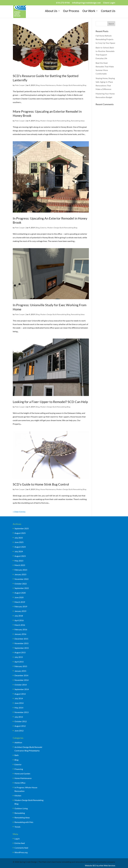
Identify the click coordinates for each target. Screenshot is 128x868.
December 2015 (21, 639)
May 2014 (19, 708)
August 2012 (20, 726)
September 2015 (22, 648)
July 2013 (19, 717)
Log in (17, 839)
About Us (51, 11)
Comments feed (21, 848)
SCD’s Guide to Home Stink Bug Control (41, 484)
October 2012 (21, 721)
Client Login (109, 3)
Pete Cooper (20, 85)
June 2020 (19, 597)
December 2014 (21, 675)
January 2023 (20, 574)
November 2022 (21, 579)
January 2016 (20, 634)
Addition (18, 742)
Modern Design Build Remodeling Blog (71, 85)
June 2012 (19, 731)
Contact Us (108, 11)
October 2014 (21, 685)
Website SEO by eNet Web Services (100, 865)
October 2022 (21, 584)
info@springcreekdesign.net (86, 3)
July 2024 (19, 551)
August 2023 (20, 556)
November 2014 (21, 680)
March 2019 (20, 602)
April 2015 (19, 662)
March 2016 (20, 625)
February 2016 (21, 629)
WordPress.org (21, 852)
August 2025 (20, 533)
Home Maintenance (48, 85)
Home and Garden (22, 774)
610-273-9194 (63, 3)
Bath (17, 755)
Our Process (71, 11)
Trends (17, 827)
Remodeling (20, 813)
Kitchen (18, 796)
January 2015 (20, 671)
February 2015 (21, 666)
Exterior (43, 228)
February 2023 (21, 570)
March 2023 (20, 565)
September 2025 (22, 528)
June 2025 (19, 542)
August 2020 (20, 593)
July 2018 (19, 616)
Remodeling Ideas (78, 121)
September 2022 (22, 588)
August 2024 (20, 547)
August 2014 (20, 694)
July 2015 (19, 657)
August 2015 (20, 652)
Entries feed (20, 843)
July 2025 (19, 538)
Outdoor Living (21, 808)
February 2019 (21, 606)
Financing (19, 769)
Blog (38, 85)
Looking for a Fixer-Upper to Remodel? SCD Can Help (50, 402)
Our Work (89, 11)
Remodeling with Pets (24, 822)
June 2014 (19, 703)
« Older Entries (19, 512)
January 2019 (20, 611)
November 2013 (21, 712)
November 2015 (21, 643)
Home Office (20, 783)
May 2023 (19, 561)
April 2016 (19, 620)
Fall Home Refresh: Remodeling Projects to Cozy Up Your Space (105, 39)
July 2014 (19, 698)
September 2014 (22, 689)
